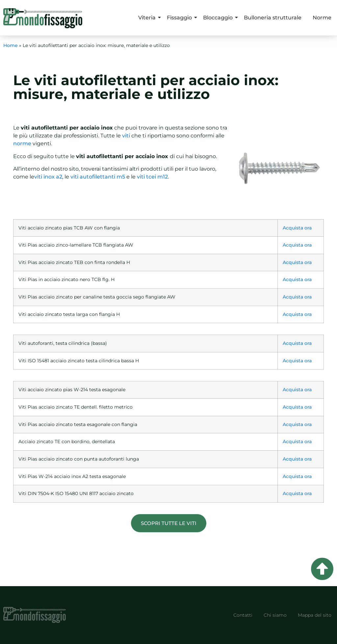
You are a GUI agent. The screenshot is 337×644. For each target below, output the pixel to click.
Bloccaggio (219, 18)
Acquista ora (297, 228)
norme (22, 143)
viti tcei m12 (152, 177)
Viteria (148, 18)
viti (126, 136)
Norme (322, 18)
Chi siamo (275, 615)
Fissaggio (181, 18)
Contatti (243, 615)
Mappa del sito (315, 615)
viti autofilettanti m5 (98, 177)
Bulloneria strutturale (273, 18)
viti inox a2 (48, 177)
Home (11, 45)
